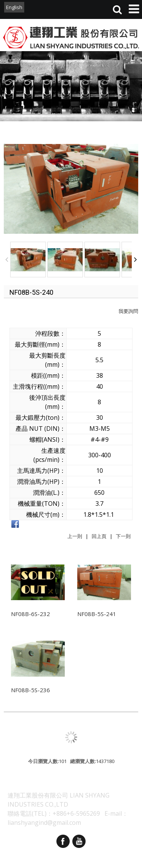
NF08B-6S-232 (30, 614)
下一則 (123, 536)
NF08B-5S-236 (30, 690)
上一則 (75, 536)
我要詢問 (128, 311)
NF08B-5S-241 (97, 614)
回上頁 (99, 536)
